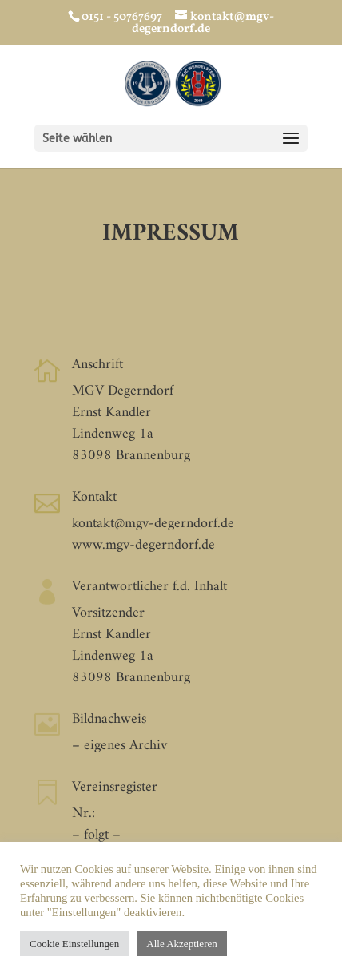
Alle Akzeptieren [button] (181, 944)
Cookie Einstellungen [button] (74, 944)
